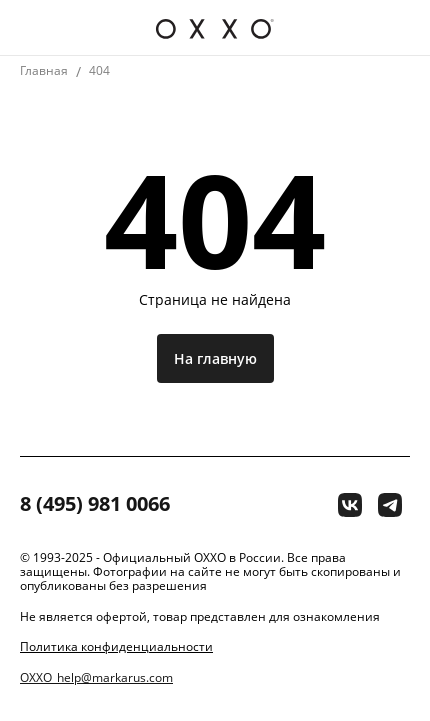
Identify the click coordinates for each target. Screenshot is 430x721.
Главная (44, 70)
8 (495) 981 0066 (95, 505)
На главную (215, 358)
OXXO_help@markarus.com (96, 678)
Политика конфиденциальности (116, 647)
